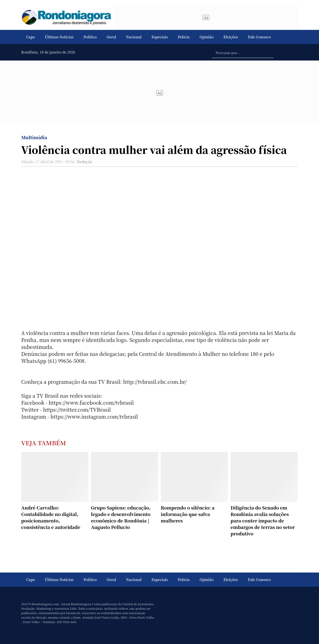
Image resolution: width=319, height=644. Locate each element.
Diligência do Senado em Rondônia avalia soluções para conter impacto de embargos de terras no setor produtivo (263, 520)
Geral (111, 37)
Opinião (207, 37)
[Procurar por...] (243, 52)
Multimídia (34, 137)
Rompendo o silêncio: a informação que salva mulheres (188, 514)
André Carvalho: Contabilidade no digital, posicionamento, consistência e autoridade (51, 517)
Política (90, 37)
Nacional (134, 37)
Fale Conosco (259, 37)
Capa (31, 37)
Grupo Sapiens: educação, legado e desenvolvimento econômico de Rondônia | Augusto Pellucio (121, 517)
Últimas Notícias (59, 37)
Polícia (184, 37)
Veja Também (44, 443)
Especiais (160, 37)
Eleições (231, 37)
